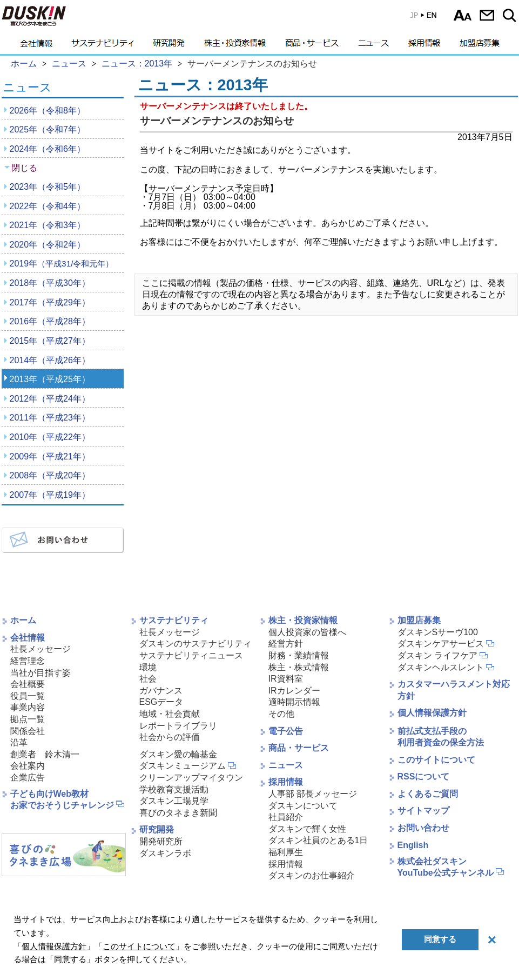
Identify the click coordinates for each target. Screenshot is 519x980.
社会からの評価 (170, 737)
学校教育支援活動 (174, 789)
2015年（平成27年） (50, 341)
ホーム (23, 620)
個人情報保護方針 (432, 713)
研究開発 (169, 46)
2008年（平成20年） (50, 475)
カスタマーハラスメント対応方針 (454, 690)
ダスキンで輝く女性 (307, 829)
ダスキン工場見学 (174, 801)
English (413, 845)
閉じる (24, 168)
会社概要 (28, 684)
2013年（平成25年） (50, 379)
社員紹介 (286, 817)
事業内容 (28, 707)
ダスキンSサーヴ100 (438, 632)
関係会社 (28, 731)
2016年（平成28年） (50, 321)
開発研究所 (161, 841)
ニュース (373, 46)
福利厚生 (286, 852)
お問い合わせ (487, 15)
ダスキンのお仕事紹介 (312, 875)
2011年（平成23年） (50, 418)
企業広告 (28, 778)
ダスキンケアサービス (441, 644)
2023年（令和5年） (48, 187)
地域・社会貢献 (170, 714)
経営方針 (286, 644)
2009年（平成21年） (50, 456)
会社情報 (36, 46)
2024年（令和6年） (48, 149)
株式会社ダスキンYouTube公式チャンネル (446, 867)
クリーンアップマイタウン (191, 778)
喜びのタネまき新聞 (178, 813)
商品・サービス (312, 46)
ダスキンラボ (165, 853)
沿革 (19, 742)
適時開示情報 (294, 702)
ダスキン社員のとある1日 (318, 840)
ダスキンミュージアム (183, 766)
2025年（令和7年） (48, 129)
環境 (148, 667)
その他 (281, 714)
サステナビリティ (103, 46)
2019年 (62, 264)
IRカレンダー (294, 691)
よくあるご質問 (428, 794)
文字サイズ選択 (463, 15)
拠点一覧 (28, 719)
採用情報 (424, 46)
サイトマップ (423, 811)
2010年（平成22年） (50, 437)
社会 (148, 679)
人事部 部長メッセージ (313, 794)
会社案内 (28, 766)
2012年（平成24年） (50, 399)
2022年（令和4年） (48, 206)
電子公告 (286, 731)
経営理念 (28, 661)
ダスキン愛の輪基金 (178, 754)
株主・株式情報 (299, 667)
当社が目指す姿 (41, 673)
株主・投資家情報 (235, 46)
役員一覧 (28, 696)
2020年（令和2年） (48, 245)
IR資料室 (286, 679)
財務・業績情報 (299, 655)
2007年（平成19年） (50, 495)
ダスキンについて (303, 806)
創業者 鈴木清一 (45, 754)
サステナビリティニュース (191, 655)
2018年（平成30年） (50, 283)
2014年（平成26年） (50, 360)
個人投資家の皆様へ (307, 632)
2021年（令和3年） (48, 225)
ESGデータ (161, 702)
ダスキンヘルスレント (441, 667)
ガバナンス (161, 691)
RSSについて (424, 776)
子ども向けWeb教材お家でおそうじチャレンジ (62, 799)
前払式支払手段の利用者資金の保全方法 (441, 737)
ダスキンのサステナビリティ (196, 644)
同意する (440, 939)
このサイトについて (436, 760)
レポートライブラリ (178, 726)
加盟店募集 (480, 46)
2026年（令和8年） (48, 111)
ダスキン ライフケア (437, 655)
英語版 (423, 18)
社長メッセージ (41, 649)
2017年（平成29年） (50, 302)
